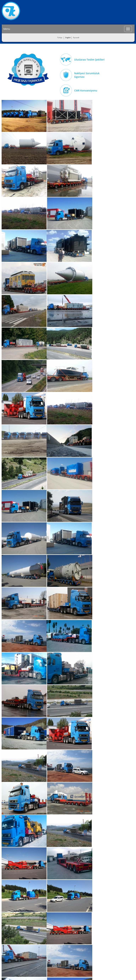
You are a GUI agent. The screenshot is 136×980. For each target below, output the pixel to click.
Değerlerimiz (8, 944)
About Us (7, 930)
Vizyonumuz (8, 939)
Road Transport (33, 930)
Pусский (76, 38)
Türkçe (60, 38)
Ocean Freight (32, 934)
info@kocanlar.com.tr (116, 959)
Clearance (30, 944)
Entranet (75, 973)
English (68, 38)
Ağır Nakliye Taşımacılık (28, 70)
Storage (29, 939)
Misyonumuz (8, 934)
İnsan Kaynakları (10, 948)
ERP (84, 973)
